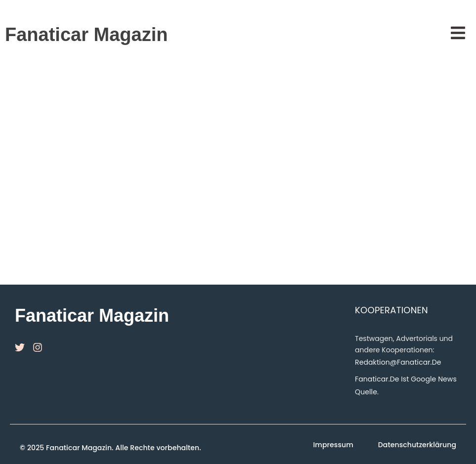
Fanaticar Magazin (86, 35)
